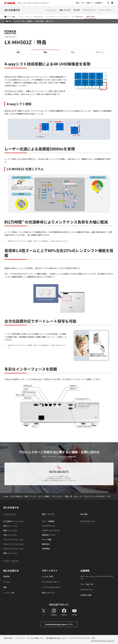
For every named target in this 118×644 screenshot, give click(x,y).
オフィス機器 (11, 17)
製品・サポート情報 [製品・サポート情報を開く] (83, 3)
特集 (5, 587)
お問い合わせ (8, 638)
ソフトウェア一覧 (19, 21)
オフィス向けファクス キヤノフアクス (57, 17)
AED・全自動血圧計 (77, 17)
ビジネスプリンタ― (49, 526)
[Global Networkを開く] (112, 3)
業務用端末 (46, 544)
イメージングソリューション (13, 539)
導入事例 (77, 10)
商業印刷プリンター (49, 535)
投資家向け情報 (86, 595)
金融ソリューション (10, 526)
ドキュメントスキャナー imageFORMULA (31, 17)
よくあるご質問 (47, 576)
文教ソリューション (10, 535)
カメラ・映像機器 (48, 521)
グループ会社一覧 (87, 584)
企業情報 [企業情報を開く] (98, 3)
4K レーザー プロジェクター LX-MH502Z (89, 496)
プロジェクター (91, 17)
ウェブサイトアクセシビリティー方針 (82, 638)
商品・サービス (65, 10)
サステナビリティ (87, 590)
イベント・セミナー (106, 10)
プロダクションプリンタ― (51, 530)
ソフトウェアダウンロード (51, 587)
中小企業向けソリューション (13, 521)
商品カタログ (50, 21)
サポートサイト (50, 571)
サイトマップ (20, 638)
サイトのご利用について (36, 638)
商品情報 (6, 576)
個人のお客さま (11, 571)
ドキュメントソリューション (13, 549)
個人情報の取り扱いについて (56, 638)
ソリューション (51, 10)
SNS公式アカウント (59, 604)
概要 (18, 52)
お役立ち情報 (39, 21)
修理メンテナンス (48, 593)
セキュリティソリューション (13, 544)
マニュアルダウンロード (51, 582)
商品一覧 (8, 21)
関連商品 (30, 21)
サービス (6, 582)
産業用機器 (46, 549)
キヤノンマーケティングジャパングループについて (97, 578)
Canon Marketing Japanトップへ (59, 624)
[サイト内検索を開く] (108, 3)
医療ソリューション (10, 530)
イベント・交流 (9, 593)
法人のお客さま (12, 10)
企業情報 (85, 571)
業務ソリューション (10, 553)
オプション (100, 52)
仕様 (73, 52)
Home (6, 496)
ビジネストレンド (89, 10)
